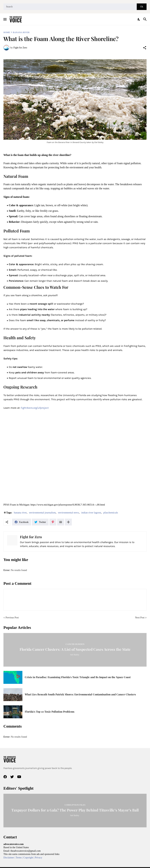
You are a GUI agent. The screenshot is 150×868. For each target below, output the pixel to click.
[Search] (70, 7)
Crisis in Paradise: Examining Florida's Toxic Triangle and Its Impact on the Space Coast (78, 677)
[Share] (145, 48)
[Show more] (68, 522)
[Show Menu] (5, 19)
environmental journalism (42, 513)
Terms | (20, 858)
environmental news (68, 513)
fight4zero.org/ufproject (35, 408)
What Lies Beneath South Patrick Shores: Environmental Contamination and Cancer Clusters (80, 694)
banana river (21, 32)
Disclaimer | (10, 858)
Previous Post (12, 618)
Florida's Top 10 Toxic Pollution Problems (50, 712)
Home (7, 32)
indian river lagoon (91, 513)
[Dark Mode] (139, 19)
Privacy (38, 858)
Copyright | (29, 858)
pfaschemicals (111, 513)
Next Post (140, 618)
